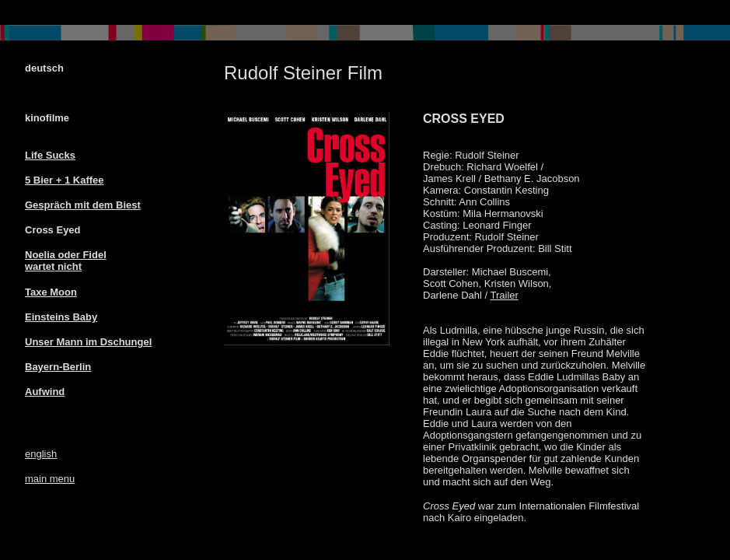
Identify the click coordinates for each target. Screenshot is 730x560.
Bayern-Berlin (58, 367)
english (41, 454)
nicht (68, 266)
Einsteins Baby (61, 317)
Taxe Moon (51, 292)
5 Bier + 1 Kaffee (65, 180)
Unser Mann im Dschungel (88, 342)
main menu (50, 479)
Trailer (504, 295)
